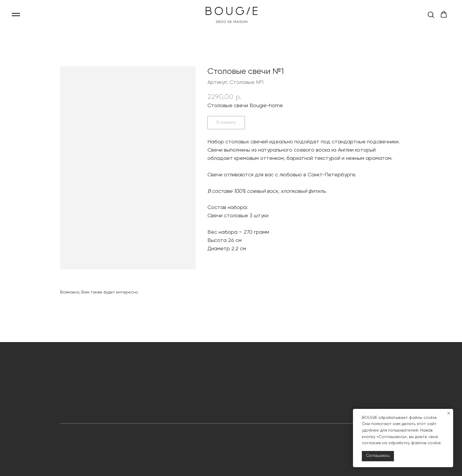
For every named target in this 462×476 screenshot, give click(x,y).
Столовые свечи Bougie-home (245, 106)
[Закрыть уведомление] (449, 413)
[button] (431, 14)
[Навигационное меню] (16, 15)
